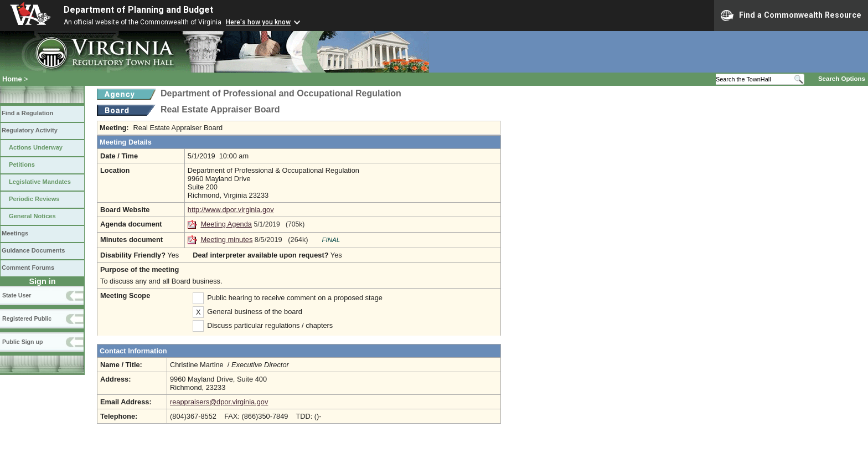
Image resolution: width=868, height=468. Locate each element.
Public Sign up (22, 342)
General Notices (32, 216)
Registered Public (27, 318)
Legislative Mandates (40, 182)
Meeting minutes (226, 240)
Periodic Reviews (34, 199)
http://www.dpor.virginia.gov (231, 210)
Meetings (15, 233)
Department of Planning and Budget (138, 10)
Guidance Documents (33, 250)
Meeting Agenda (226, 224)
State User (17, 295)
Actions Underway (36, 147)
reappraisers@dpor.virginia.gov (219, 402)
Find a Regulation (27, 113)
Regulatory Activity (30, 130)
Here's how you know (258, 22)
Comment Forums (28, 268)
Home (12, 79)
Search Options (842, 79)
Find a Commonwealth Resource (791, 16)
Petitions (22, 164)
